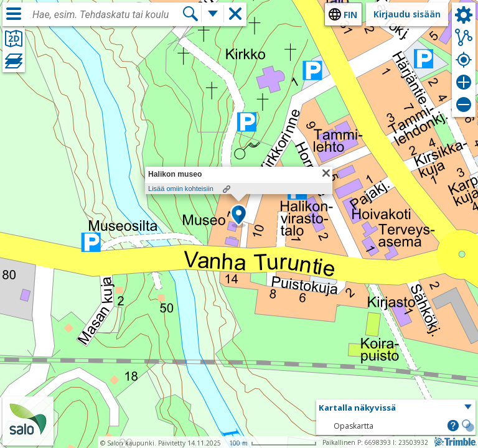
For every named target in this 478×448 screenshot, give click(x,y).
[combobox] (107, 15)
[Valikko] (14, 14)
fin (350, 15)
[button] (239, 216)
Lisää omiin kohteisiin (181, 189)
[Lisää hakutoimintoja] (213, 14)
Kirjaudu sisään (407, 14)
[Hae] (190, 14)
